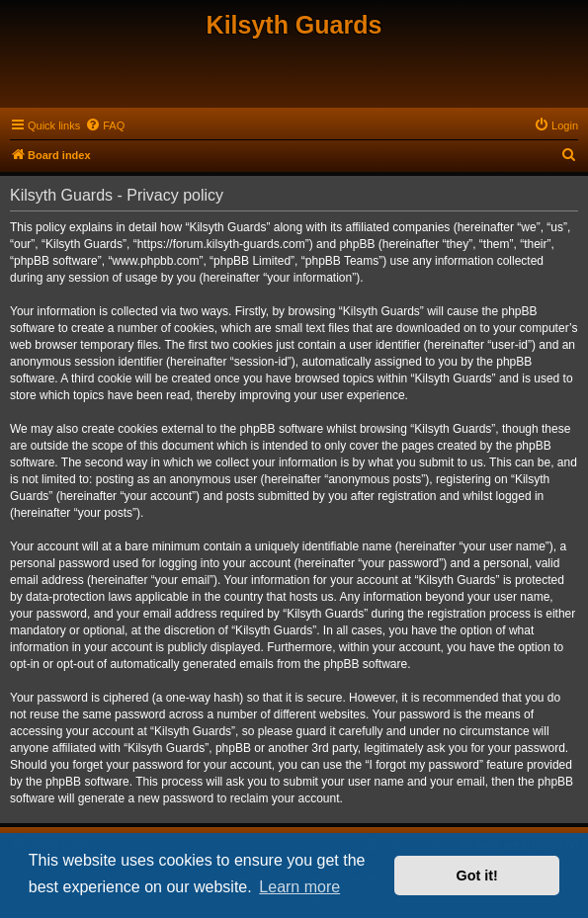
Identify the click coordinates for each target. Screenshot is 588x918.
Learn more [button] (299, 887)
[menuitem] (105, 125)
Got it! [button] (477, 876)
